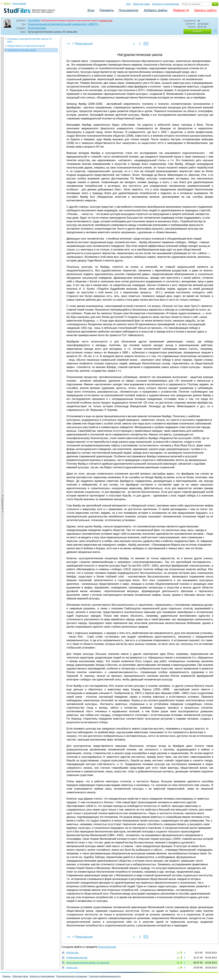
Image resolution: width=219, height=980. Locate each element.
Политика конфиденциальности (105, 976)
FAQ (128, 4)
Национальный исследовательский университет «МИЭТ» (63, 24)
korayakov (34, 20)
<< (69, 44)
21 (178, 958)
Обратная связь (141, 4)
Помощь (6, 976)
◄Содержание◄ (3, 95)
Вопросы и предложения (166, 4)
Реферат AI (181, 10)
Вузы (91, 10)
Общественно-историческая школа (26, 46)
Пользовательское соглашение (72, 976)
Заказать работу (205, 10)
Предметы (107, 10)
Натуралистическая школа (22, 50)
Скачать (197, 31)
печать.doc (72, 968)
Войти (7, 3)
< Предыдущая (82, 44)
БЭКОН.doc (73, 953)
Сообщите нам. (106, 21)
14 (178, 953)
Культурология (37, 28)
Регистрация (19, 3)
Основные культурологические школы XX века (30, 40)
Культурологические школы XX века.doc (88, 963)
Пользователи (128, 10)
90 (178, 963)
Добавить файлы (156, 10)
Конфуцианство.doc (77, 958)
